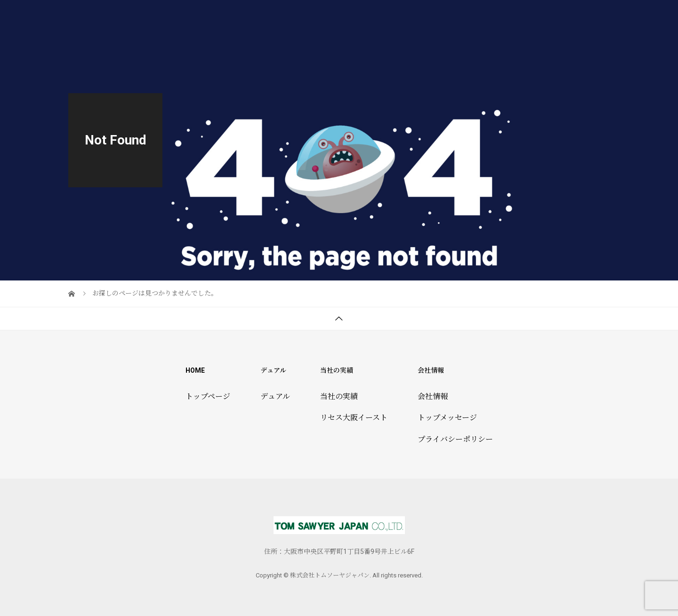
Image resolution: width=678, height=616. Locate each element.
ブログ (592, 16)
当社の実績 (432, 16)
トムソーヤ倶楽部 (494, 16)
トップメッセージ (447, 418)
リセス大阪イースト (354, 418)
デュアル (385, 16)
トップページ (335, 16)
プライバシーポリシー (455, 439)
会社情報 (552, 16)
